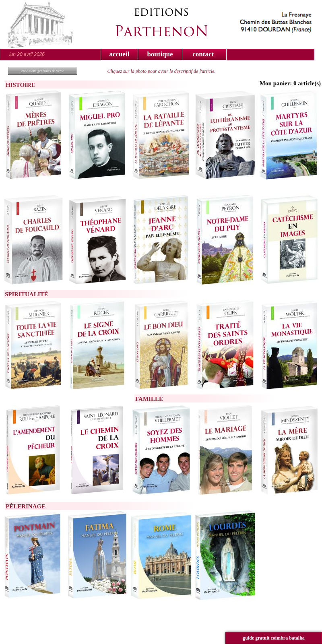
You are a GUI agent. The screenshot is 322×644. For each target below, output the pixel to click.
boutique (160, 54)
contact (203, 54)
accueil (119, 54)
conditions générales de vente (43, 71)
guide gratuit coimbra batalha (274, 638)
